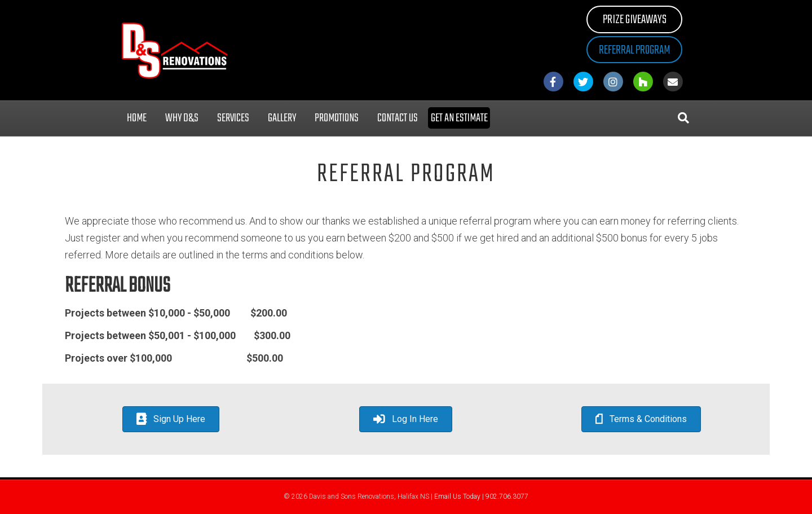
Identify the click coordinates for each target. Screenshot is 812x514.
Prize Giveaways (635, 20)
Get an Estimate (459, 118)
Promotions (337, 118)
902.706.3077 (507, 497)
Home (137, 118)
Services (233, 118)
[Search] (683, 118)
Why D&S (182, 118)
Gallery (282, 118)
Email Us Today (457, 497)
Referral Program (634, 50)
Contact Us (398, 118)
